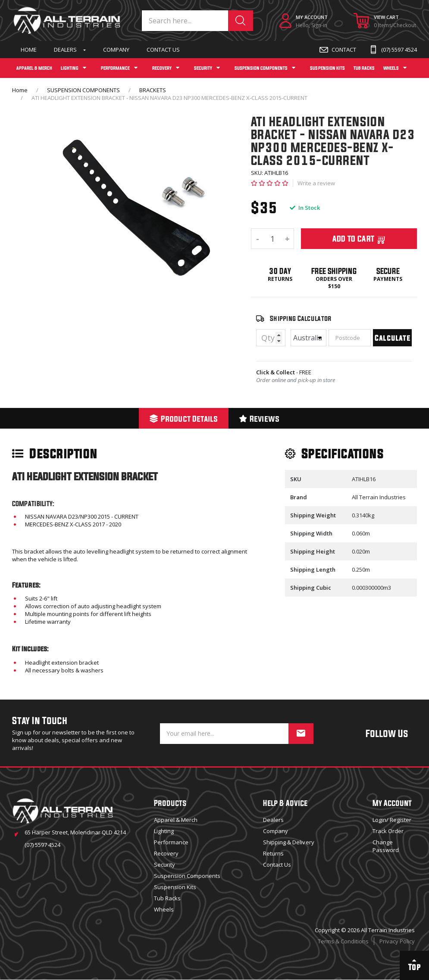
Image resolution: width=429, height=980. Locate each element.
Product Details (183, 418)
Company (116, 50)
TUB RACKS (364, 68)
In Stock (305, 208)
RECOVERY (162, 68)
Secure (388, 271)
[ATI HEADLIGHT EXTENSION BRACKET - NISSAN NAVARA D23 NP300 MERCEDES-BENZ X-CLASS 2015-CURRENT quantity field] (272, 239)
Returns (280, 279)
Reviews (259, 418)
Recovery (166, 853)
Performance (171, 842)
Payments (388, 279)
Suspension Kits (175, 887)
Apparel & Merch (176, 820)
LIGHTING (70, 68)
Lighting (164, 831)
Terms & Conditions (343, 941)
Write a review (316, 183)
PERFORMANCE (115, 68)
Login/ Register (392, 820)
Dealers (65, 50)
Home (29, 50)
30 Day (280, 271)
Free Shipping (334, 271)
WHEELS (391, 68)
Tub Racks (167, 898)
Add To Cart (359, 239)
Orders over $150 (334, 283)
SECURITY (203, 68)
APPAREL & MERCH (34, 68)
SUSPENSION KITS (327, 68)
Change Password (386, 846)
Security (164, 865)
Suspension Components (187, 876)
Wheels (164, 909)
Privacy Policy (397, 941)
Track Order (388, 831)
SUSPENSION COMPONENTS (261, 68)
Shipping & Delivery (288, 842)
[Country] (309, 338)
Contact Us (163, 50)
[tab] (183, 418)
